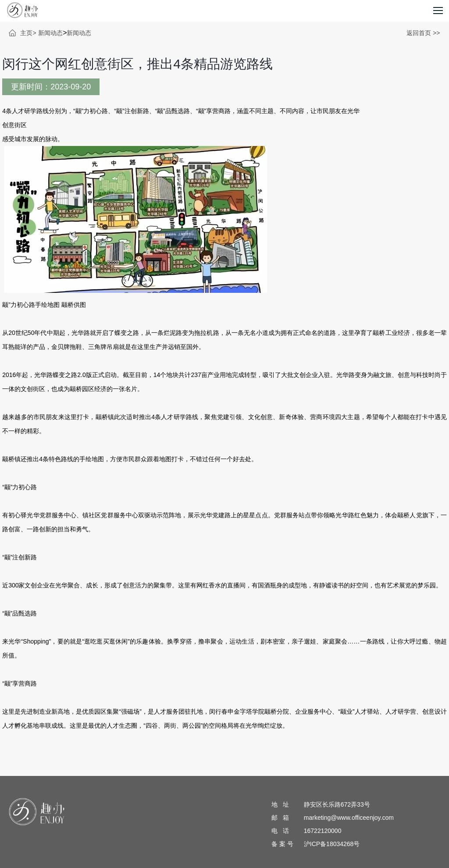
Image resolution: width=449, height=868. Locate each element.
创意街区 (14, 125)
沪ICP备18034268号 (332, 844)
